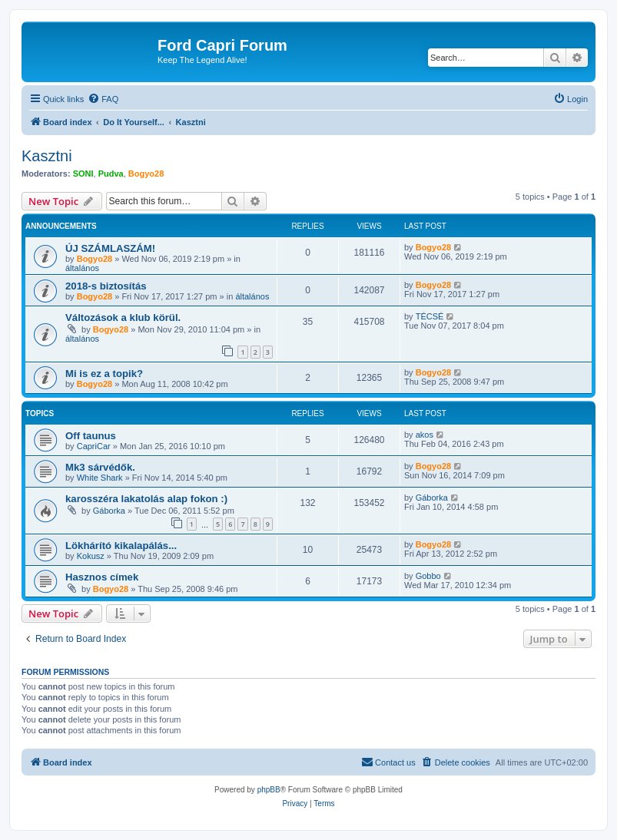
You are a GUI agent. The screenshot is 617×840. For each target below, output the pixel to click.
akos (425, 435)
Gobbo (428, 576)
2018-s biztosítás (106, 286)
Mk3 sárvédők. (100, 467)
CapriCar (94, 446)
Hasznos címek (102, 577)
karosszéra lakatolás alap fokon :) (146, 499)
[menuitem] (103, 99)
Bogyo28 (146, 174)
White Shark (100, 478)
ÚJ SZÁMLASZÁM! (110, 248)
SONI (83, 174)
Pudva (111, 174)
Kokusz (91, 556)
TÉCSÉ (430, 316)
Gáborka (109, 511)
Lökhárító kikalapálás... (121, 546)
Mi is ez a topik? (104, 374)
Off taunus (91, 436)
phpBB (269, 790)
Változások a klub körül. (123, 317)
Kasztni (47, 156)
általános (82, 268)
